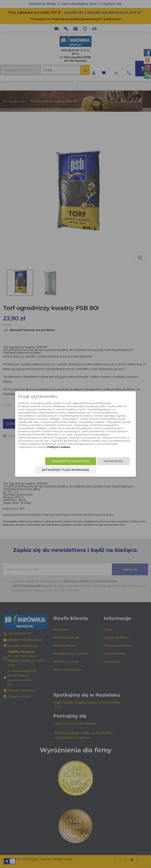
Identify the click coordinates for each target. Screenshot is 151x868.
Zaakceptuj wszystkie (71, 461)
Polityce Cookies (59, 447)
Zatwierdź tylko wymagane (65, 470)
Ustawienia (113, 461)
